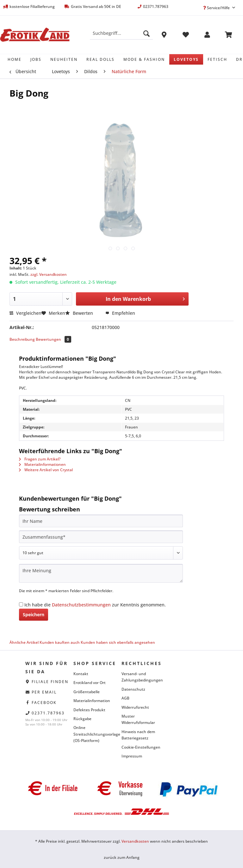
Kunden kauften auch (60, 642)
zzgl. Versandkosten (49, 274)
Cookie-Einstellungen (141, 747)
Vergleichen (25, 313)
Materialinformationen (42, 464)
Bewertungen (53, 339)
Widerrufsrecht (135, 707)
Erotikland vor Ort (90, 683)
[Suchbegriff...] (121, 33)
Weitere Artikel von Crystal (46, 470)
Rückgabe (82, 719)
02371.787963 (48, 713)
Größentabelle (87, 692)
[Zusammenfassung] (101, 537)
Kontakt (81, 674)
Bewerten (80, 313)
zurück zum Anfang (122, 857)
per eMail (44, 692)
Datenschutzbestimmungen (81, 605)
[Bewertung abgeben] (101, 553)
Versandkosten (135, 841)
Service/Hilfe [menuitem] (217, 8)
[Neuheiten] (64, 59)
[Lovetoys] (186, 59)
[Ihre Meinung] (101, 573)
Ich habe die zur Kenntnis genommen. (95, 605)
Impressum (132, 756)
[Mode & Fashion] (144, 59)
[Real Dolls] (100, 59)
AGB (125, 698)
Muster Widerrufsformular (138, 719)
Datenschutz (133, 689)
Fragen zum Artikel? (40, 459)
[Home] (15, 59)
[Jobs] (36, 59)
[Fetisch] (217, 59)
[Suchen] (146, 33)
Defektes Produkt (89, 710)
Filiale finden (50, 682)
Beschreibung (22, 339)
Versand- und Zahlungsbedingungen (142, 677)
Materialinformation (92, 701)
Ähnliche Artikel (24, 642)
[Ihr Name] (101, 521)
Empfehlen (120, 313)
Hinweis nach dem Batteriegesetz (138, 735)
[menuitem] (121, 36)
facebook (44, 703)
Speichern (34, 615)
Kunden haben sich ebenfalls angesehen (118, 642)
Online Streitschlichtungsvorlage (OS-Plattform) (96, 734)
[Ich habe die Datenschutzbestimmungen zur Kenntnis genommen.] (21, 604)
